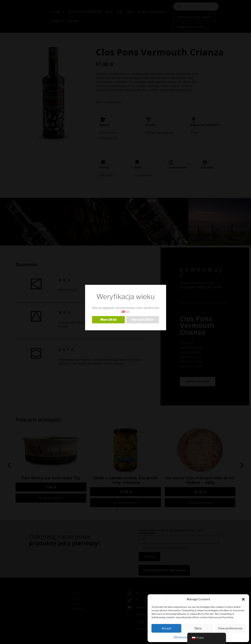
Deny (198, 628)
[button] (243, 599)
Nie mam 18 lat (143, 320)
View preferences (230, 628)
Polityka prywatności (185, 637)
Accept (166, 628)
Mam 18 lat (108, 320)
